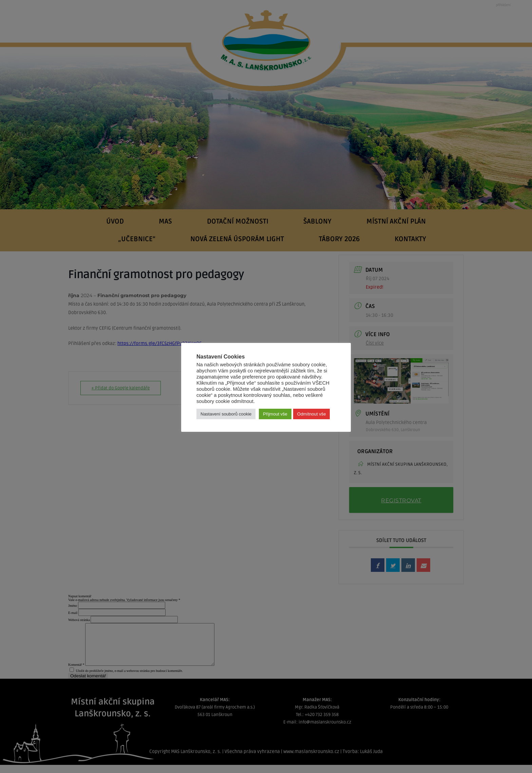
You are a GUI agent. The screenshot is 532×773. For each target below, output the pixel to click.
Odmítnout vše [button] (312, 414)
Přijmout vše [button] (275, 414)
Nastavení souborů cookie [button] (226, 414)
